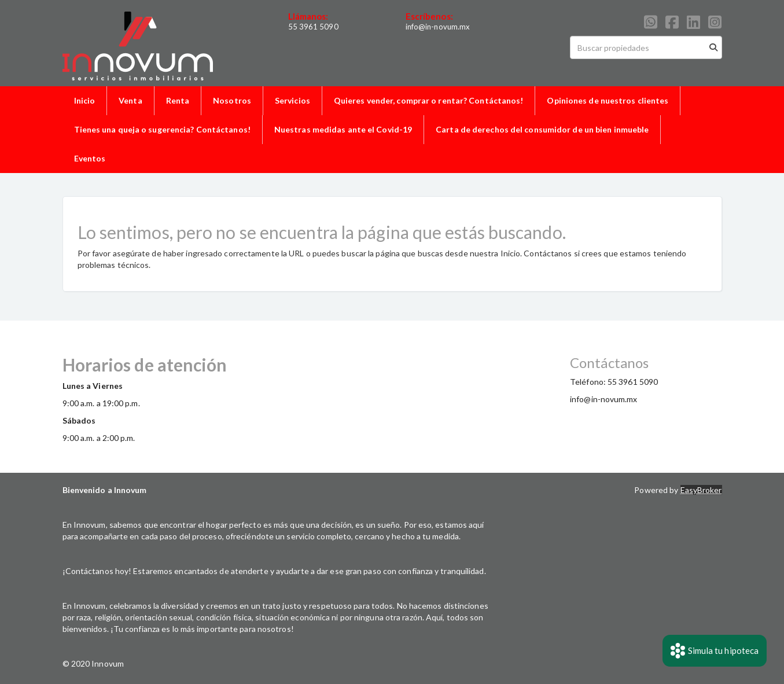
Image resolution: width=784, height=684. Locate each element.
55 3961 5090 (313, 27)
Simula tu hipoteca (715, 651)
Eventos (90, 158)
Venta (130, 100)
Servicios (292, 100)
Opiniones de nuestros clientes (608, 100)
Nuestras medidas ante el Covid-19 (343, 129)
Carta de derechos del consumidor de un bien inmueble (542, 129)
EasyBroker (701, 490)
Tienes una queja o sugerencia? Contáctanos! (162, 129)
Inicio (85, 100)
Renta (178, 100)
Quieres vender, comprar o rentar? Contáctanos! (429, 100)
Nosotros (232, 100)
